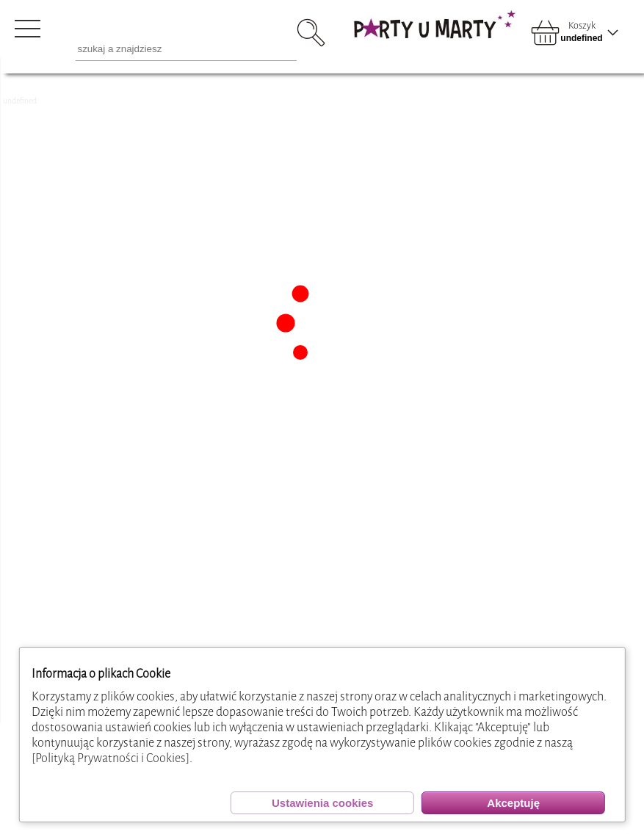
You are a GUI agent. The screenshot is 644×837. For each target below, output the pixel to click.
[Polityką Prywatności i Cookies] (111, 758)
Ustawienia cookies (322, 803)
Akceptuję (513, 803)
